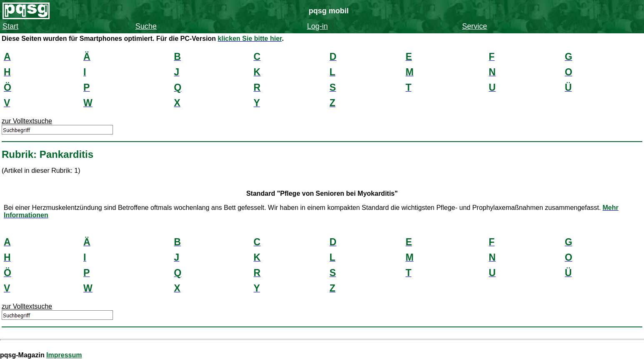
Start (10, 26)
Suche (146, 26)
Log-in (317, 26)
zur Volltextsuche (27, 121)
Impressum (64, 355)
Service (475, 26)
